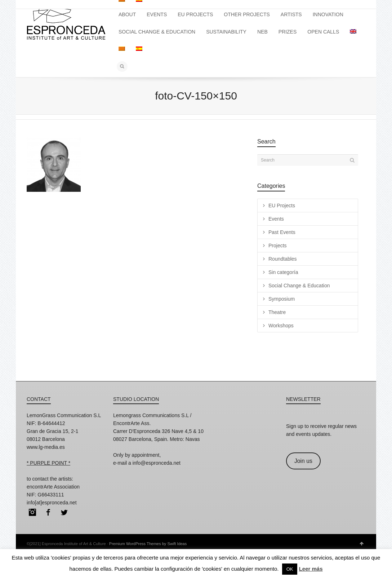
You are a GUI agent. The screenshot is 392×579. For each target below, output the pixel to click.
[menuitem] (353, 32)
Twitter (64, 512)
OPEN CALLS (323, 32)
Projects (278, 246)
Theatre (277, 312)
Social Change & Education (299, 286)
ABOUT (127, 14)
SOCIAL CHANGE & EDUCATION (157, 32)
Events (276, 219)
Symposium (282, 299)
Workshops (281, 326)
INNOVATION (328, 14)
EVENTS (157, 14)
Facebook (48, 512)
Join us (303, 461)
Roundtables (283, 259)
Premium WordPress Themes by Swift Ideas (148, 544)
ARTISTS (291, 14)
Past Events (282, 232)
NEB (262, 32)
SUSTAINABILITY (226, 32)
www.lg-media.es (46, 447)
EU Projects (282, 205)
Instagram (32, 512)
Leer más (311, 569)
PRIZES (288, 32)
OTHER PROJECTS (247, 14)
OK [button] (290, 569)
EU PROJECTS (195, 14)
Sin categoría (283, 272)
